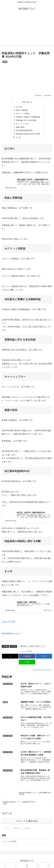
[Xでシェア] (10, 657)
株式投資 (13, 647)
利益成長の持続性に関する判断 (28, 134)
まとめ (18, 138)
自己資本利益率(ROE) (24, 131)
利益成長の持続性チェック (36, 647)
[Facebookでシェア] (27, 657)
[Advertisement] (27, 30)
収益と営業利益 (22, 110)
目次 (24, 102)
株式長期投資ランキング (11, 634)
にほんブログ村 (8, 622)
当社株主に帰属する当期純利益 (28, 117)
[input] (27, 843)
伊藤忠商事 (22, 647)
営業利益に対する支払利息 (26, 121)
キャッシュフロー (23, 124)
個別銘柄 (5, 647)
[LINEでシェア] (27, 663)
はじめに (19, 107)
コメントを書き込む (27, 822)
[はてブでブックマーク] (44, 657)
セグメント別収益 (23, 114)
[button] (51, 843)
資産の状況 (20, 128)
